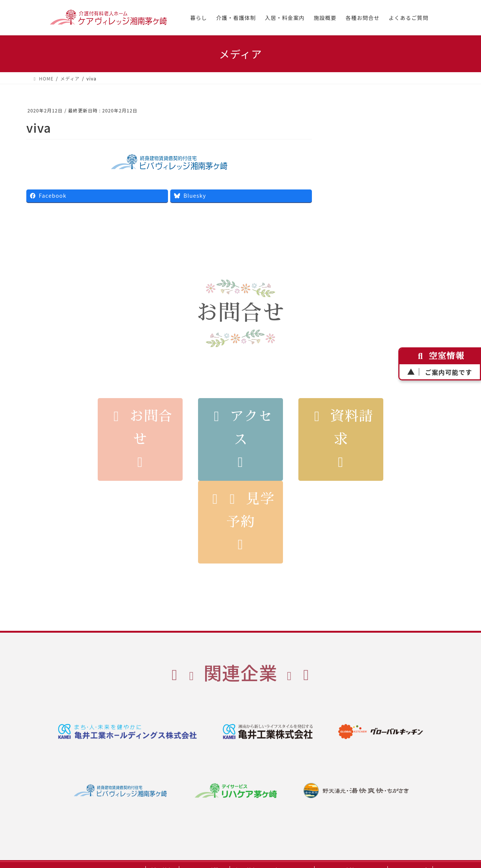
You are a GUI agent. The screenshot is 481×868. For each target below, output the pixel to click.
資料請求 (341, 439)
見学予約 (241, 522)
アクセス (241, 439)
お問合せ (140, 439)
